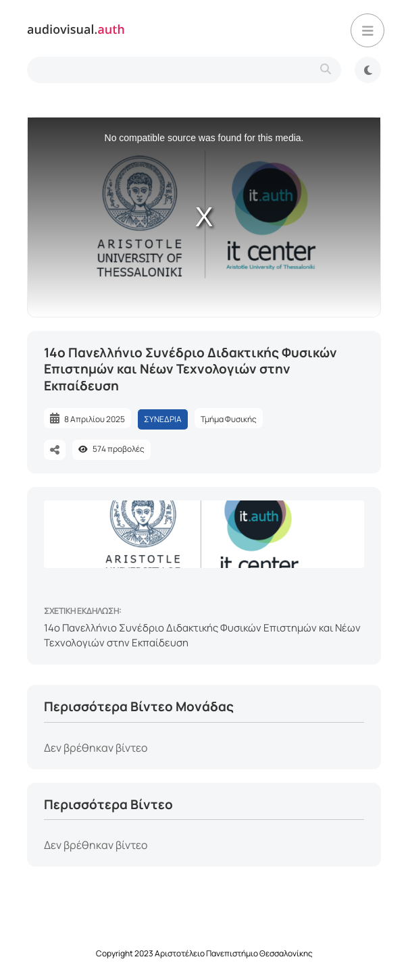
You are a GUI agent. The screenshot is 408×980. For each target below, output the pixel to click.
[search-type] (184, 70)
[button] (367, 30)
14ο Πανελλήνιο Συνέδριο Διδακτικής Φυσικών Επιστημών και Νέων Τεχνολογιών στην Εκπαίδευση (202, 636)
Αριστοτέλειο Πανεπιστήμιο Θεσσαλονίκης (234, 953)
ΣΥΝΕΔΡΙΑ (163, 419)
